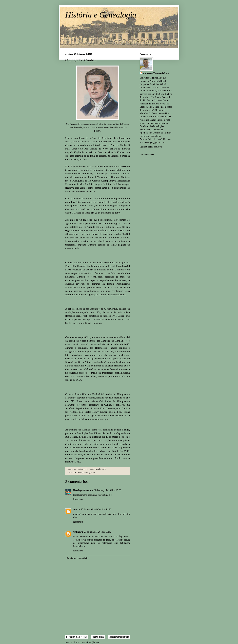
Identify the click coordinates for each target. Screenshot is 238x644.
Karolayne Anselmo (83, 490)
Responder (78, 499)
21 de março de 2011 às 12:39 (108, 490)
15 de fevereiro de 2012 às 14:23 (96, 509)
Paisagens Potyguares (87, 473)
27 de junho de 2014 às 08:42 (97, 532)
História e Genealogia (101, 15)
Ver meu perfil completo (151, 147)
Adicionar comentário (77, 558)
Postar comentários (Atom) (86, 642)
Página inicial (98, 637)
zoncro (77, 509)
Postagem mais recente (77, 637)
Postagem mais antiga (119, 637)
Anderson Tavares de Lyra (156, 73)
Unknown (78, 532)
